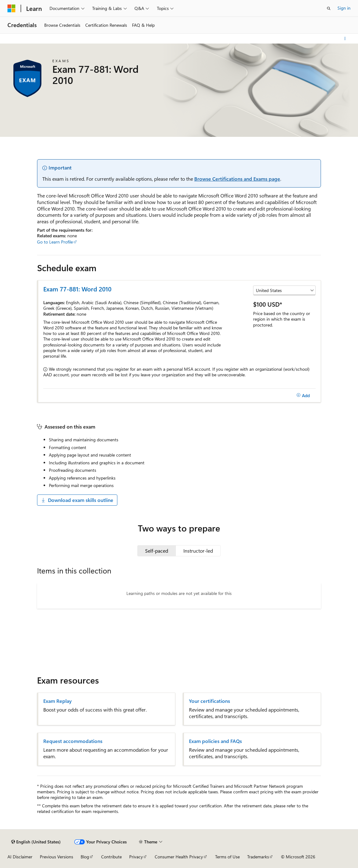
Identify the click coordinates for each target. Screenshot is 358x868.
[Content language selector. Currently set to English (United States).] (36, 842)
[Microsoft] (12, 8)
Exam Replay (57, 701)
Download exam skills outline (77, 500)
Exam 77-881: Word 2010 (77, 289)
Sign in (344, 8)
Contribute (111, 857)
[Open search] (329, 8)
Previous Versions (57, 857)
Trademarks (258, 857)
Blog (85, 857)
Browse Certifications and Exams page (237, 179)
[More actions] (345, 39)
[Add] (303, 396)
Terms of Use (227, 857)
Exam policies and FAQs (215, 741)
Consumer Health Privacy (179, 857)
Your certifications (210, 701)
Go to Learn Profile (55, 242)
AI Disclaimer (20, 857)
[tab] (157, 551)
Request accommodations (73, 741)
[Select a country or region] (284, 290)
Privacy (136, 857)
